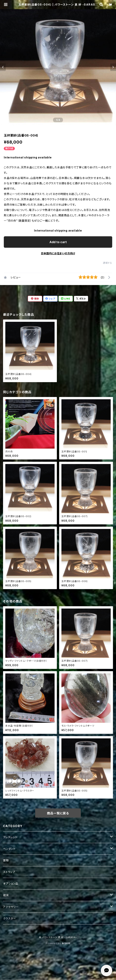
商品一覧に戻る (58, 813)
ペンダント (9, 849)
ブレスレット (10, 837)
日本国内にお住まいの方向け (58, 253)
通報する (108, 263)
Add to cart (58, 242)
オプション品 (11, 884)
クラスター (10, 918)
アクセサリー (11, 907)
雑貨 (6, 895)
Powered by (58, 943)
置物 (6, 860)
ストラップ (9, 872)
